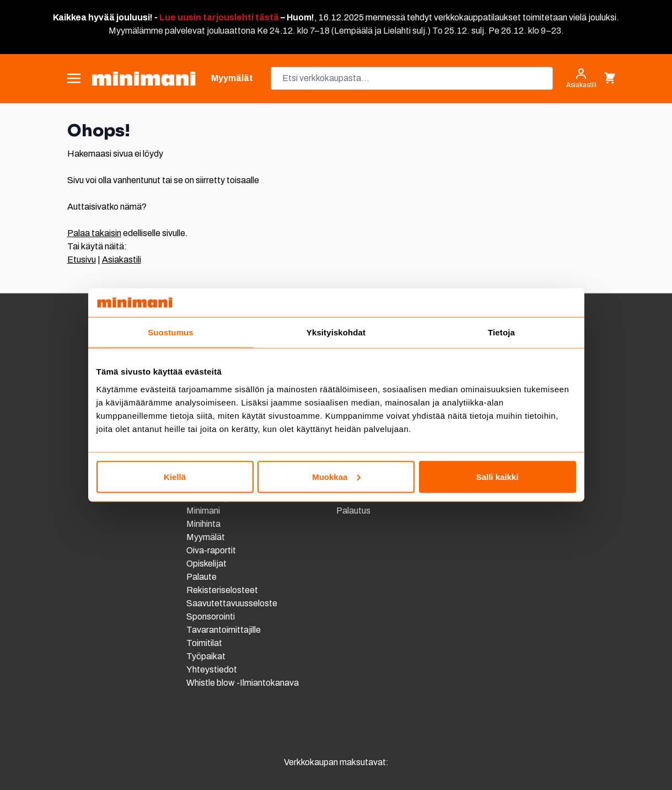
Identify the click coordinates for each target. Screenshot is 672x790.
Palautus (353, 511)
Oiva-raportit (212, 550)
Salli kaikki (498, 476)
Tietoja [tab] (501, 332)
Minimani (203, 511)
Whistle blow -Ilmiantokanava (243, 683)
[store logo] (144, 79)
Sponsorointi (211, 616)
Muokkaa (336, 476)
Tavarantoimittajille (224, 630)
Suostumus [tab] (171, 332)
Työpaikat (206, 656)
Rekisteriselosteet (222, 590)
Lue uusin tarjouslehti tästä (219, 17)
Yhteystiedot (212, 669)
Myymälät (206, 537)
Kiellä (175, 476)
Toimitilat (204, 643)
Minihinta (203, 524)
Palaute (201, 577)
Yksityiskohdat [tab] (336, 332)
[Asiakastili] (581, 78)
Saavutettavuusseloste (232, 603)
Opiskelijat (206, 564)
